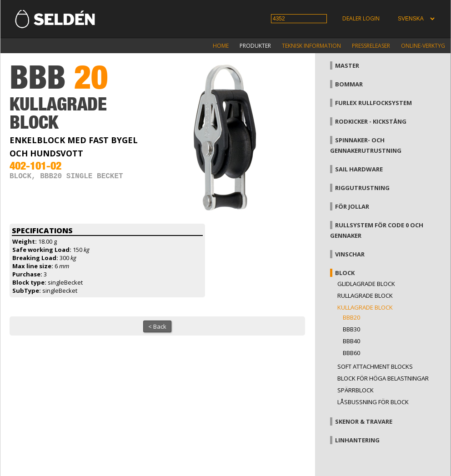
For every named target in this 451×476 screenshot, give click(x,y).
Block (345, 273)
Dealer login (361, 18)
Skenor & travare (364, 421)
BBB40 (351, 341)
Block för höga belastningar (383, 378)
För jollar (352, 206)
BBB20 (351, 317)
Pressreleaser (371, 46)
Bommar (349, 84)
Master (347, 65)
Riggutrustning (362, 188)
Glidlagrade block (366, 284)
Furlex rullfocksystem (373, 103)
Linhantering (357, 440)
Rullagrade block (365, 296)
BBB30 (351, 329)
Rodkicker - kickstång (371, 121)
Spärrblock (356, 390)
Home (221, 46)
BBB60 (351, 353)
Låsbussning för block (373, 402)
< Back (157, 326)
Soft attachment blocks (375, 366)
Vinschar (350, 254)
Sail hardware (359, 169)
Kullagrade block (365, 307)
